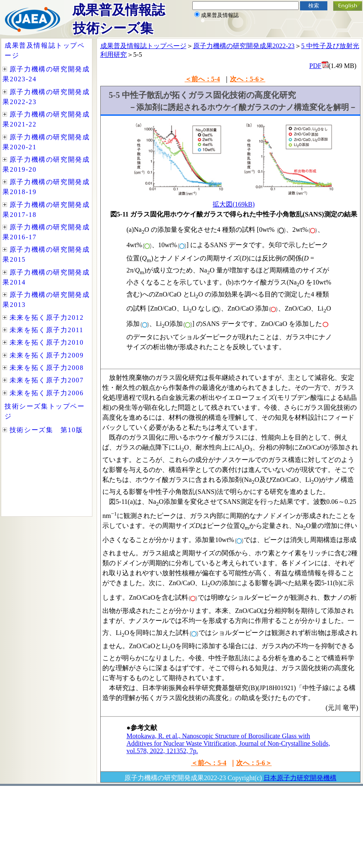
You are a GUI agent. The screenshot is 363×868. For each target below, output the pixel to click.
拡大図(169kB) (234, 204)
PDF (315, 66)
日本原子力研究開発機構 (300, 778)
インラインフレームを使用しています (47, 277)
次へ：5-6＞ (248, 79)
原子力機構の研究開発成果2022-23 (244, 46)
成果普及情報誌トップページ (143, 46)
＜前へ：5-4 (202, 79)
